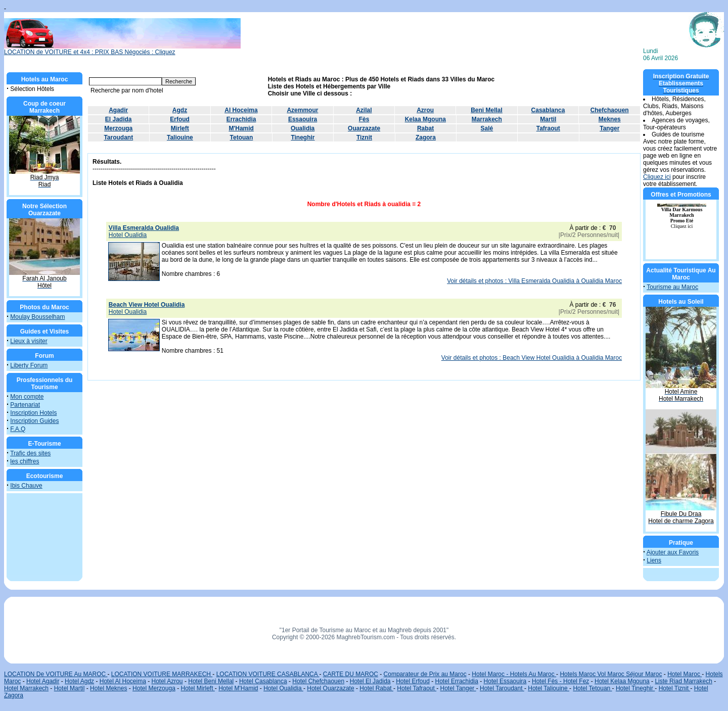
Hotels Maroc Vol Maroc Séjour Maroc (611, 674)
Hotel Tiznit (675, 688)
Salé (487, 128)
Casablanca (548, 110)
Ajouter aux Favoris (673, 552)
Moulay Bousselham (37, 317)
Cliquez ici (657, 177)
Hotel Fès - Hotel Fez (560, 681)
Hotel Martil (70, 688)
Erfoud (180, 119)
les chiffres (25, 461)
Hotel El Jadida (370, 681)
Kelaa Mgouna (425, 119)
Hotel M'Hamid (238, 688)
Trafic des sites (30, 453)
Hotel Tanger (458, 688)
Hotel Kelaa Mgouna (622, 681)
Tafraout (548, 128)
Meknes (610, 119)
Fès (364, 119)
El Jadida (119, 119)
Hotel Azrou (167, 681)
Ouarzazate (364, 128)
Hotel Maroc (685, 674)
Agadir (118, 110)
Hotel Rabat (376, 688)
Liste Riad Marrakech (683, 681)
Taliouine (180, 137)
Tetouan (242, 137)
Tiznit (364, 137)
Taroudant (118, 137)
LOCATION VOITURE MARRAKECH (162, 674)
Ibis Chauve (26, 486)
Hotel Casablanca (263, 681)
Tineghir (303, 137)
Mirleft (180, 128)
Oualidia (303, 128)
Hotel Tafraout (417, 688)
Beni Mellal (487, 110)
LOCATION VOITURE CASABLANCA (268, 674)
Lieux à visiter (29, 341)
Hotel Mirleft (198, 688)
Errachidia (241, 119)
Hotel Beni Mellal (211, 681)
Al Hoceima (241, 110)
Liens (654, 560)
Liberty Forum (29, 365)
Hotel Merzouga (154, 688)
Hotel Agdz (79, 681)
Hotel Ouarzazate (330, 688)
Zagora (426, 137)
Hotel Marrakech (26, 688)
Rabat (425, 128)
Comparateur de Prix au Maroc (425, 674)
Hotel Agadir (43, 681)
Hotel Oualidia (283, 688)
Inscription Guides (34, 421)
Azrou (425, 110)
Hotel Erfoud (413, 681)
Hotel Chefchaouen (318, 681)
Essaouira (303, 119)
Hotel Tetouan (592, 688)
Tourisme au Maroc (672, 287)
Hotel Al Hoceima (123, 681)
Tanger (609, 128)
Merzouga (118, 128)
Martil (548, 119)
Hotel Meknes (108, 688)
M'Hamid (241, 128)
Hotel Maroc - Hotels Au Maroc (514, 674)
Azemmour (302, 110)
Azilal (364, 110)
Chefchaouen (610, 110)
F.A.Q (18, 429)
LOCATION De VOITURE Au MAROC (56, 674)
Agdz (180, 110)
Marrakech (487, 119)
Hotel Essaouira (505, 681)
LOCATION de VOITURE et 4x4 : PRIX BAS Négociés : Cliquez (122, 49)
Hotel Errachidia (457, 681)
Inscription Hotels (33, 413)
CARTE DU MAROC (351, 674)
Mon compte (27, 397)
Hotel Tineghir (635, 688)
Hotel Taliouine (549, 688)
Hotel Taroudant (502, 688)
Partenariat (25, 405)
